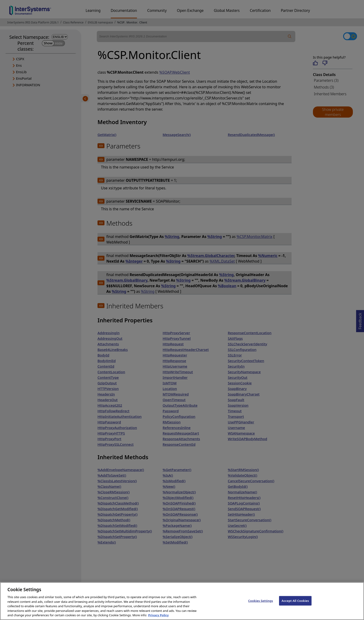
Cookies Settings (261, 606)
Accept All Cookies (295, 606)
